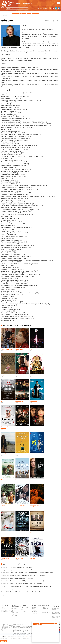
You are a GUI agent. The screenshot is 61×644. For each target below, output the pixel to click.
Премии (33, 609)
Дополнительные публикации (15, 564)
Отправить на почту (57, 21)
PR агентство (6, 605)
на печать (53, 21)
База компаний (55, 606)
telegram (56, 8)
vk (59, 8)
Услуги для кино (56, 615)
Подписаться (43, 8)
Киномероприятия (56, 619)
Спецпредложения (5, 610)
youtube (53, 8)
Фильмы (24, 612)
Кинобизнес (36, 13)
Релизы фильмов (26, 614)
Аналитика (46, 605)
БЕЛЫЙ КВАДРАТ (17, 13)
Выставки (34, 610)
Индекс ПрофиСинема (45, 608)
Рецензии (44, 614)
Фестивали (34, 607)
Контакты (3, 613)
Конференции (35, 613)
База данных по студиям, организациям (55, 610)
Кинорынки (34, 612)
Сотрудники (14, 614)
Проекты (3, 609)
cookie (27, 637)
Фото (23, 610)
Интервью (25, 607)
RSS (50, 8)
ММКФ (24, 13)
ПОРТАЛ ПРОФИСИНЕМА (16, 606)
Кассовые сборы (46, 612)
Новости (3, 607)
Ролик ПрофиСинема (14, 612)
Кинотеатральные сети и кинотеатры (56, 613)
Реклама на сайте (5, 612)
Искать (27, 8)
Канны (29, 13)
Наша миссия (14, 609)
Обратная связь (15, 616)
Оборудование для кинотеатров (56, 617)
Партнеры (13, 610)
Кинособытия (36, 605)
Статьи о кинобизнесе (45, 610)
